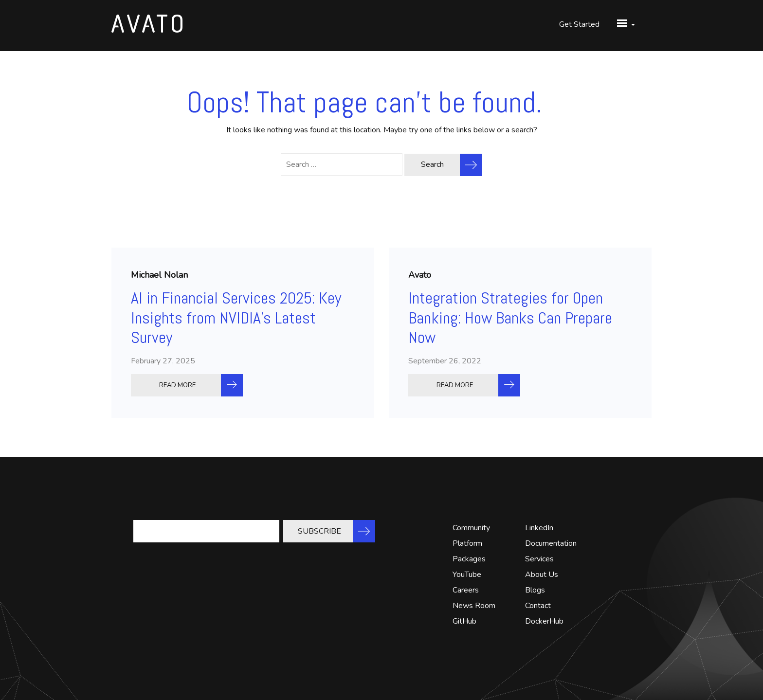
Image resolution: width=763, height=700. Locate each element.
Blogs (535, 590)
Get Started (579, 24)
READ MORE (177, 385)
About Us (542, 574)
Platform (467, 543)
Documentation (551, 543)
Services (539, 559)
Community (471, 528)
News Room (474, 606)
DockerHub (544, 621)
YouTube (467, 574)
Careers (466, 590)
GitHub (464, 621)
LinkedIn (539, 528)
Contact (538, 606)
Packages (469, 559)
